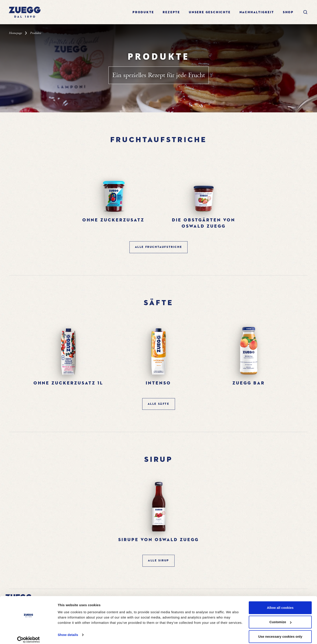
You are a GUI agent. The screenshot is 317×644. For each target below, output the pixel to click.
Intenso (158, 383)
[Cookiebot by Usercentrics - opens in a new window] (29, 635)
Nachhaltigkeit (257, 12)
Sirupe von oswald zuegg (158, 540)
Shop (288, 12)
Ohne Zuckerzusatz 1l (68, 383)
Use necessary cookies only (280, 632)
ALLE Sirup (158, 561)
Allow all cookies (280, 603)
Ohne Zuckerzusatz (113, 220)
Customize (280, 618)
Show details (68, 630)
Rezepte (171, 12)
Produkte (143, 12)
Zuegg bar (249, 383)
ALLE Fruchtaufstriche (159, 247)
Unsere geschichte (210, 12)
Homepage (15, 33)
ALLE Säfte (159, 404)
